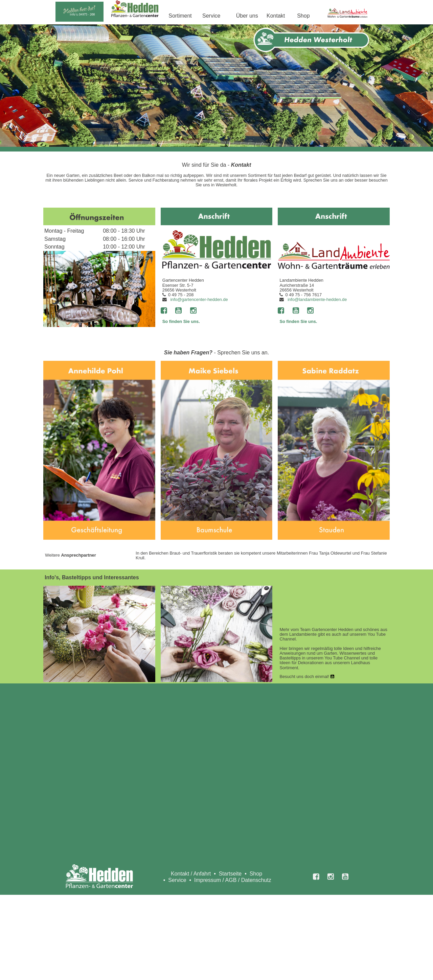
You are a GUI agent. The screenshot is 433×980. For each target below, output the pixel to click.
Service (211, 16)
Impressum (208, 880)
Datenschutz (256, 880)
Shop (303, 16)
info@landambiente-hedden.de (317, 299)
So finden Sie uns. (181, 321)
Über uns (247, 16)
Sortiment (180, 16)
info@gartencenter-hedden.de (199, 299)
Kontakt (276, 16)
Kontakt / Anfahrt (191, 874)
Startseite (230, 874)
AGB (231, 880)
